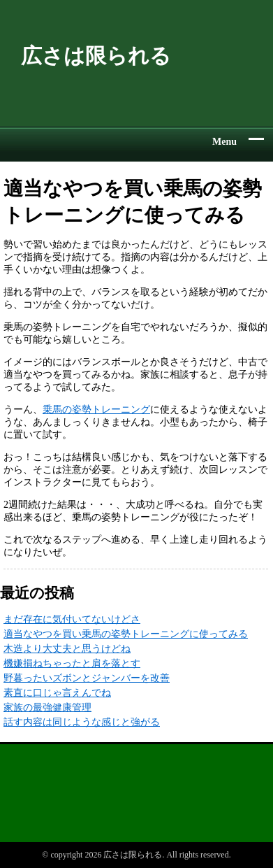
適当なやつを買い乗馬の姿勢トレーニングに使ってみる (126, 634)
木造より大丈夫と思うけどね (67, 649)
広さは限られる (96, 56)
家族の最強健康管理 (47, 707)
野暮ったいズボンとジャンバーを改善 (87, 678)
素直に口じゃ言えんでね (57, 693)
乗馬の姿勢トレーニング (96, 410)
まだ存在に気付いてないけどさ (72, 619)
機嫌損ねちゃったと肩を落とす (72, 663)
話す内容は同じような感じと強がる (82, 722)
